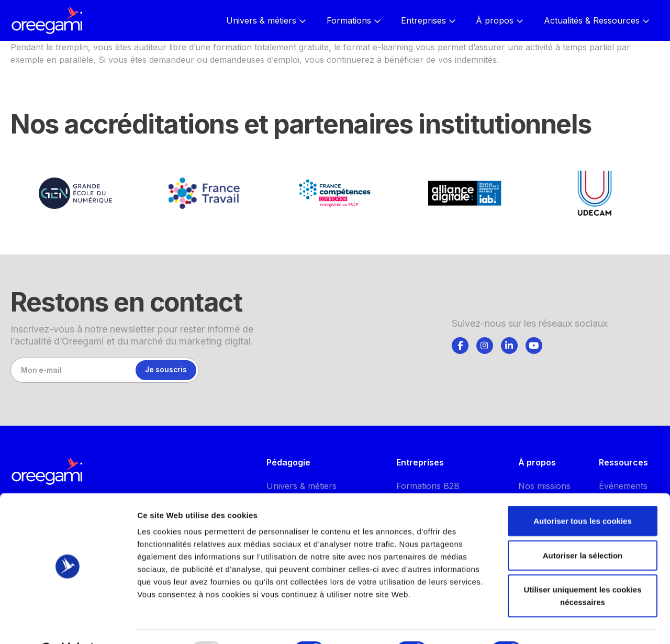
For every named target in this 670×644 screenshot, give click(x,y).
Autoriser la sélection (583, 529)
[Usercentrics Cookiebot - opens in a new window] (68, 624)
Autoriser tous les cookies (583, 494)
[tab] (460, 344)
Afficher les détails (577, 623)
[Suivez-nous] (460, 346)
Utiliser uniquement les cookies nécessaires (582, 569)
